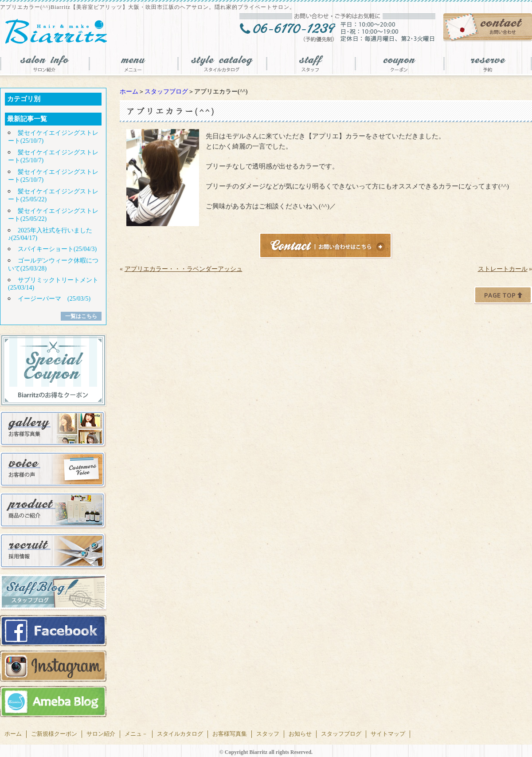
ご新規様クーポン (54, 734)
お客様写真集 (230, 734)
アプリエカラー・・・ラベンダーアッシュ (184, 269)
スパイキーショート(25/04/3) (57, 249)
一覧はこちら (81, 316)
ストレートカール (503, 269)
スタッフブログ (166, 92)
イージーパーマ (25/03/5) (54, 299)
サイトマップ (388, 734)
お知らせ (300, 734)
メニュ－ (136, 734)
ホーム (129, 92)
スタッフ (268, 734)
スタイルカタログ (180, 734)
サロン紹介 (101, 734)
